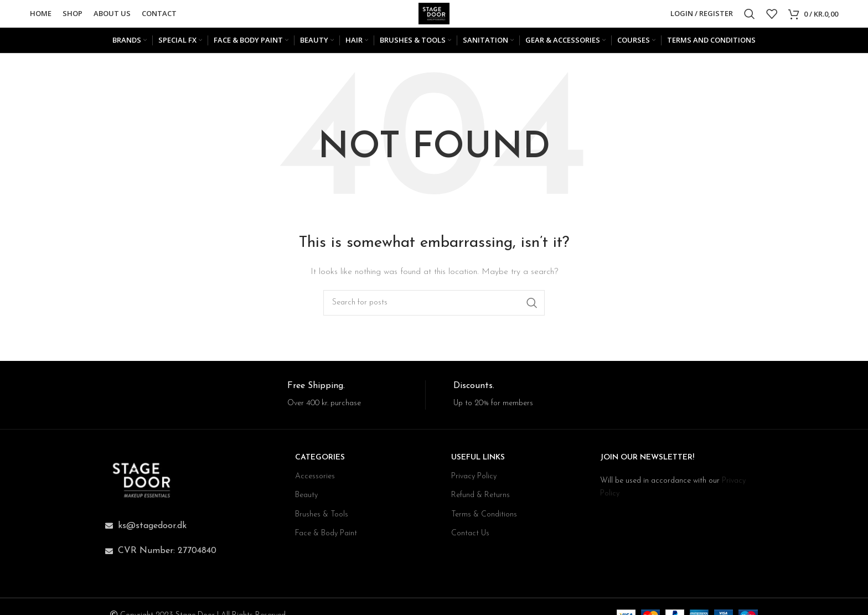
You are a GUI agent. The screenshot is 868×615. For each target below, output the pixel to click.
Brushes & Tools (322, 520)
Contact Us (470, 539)
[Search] (750, 17)
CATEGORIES (320, 464)
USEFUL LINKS (478, 464)
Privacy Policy (474, 482)
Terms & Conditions (484, 520)
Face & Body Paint (326, 539)
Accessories (315, 482)
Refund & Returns (480, 501)
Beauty (306, 501)
